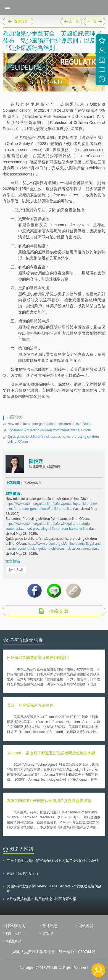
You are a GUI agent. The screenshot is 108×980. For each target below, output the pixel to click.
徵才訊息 (50, 926)
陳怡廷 (36, 461)
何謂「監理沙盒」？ (23, 873)
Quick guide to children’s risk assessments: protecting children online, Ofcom (53, 439)
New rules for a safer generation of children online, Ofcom (50, 424)
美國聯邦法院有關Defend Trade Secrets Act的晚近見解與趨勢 (54, 889)
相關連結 (14, 941)
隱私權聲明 (16, 926)
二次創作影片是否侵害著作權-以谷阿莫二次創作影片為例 (52, 861)
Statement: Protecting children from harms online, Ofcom (49, 430)
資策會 (48, 933)
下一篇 (94, 21)
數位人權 (16, 570)
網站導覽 (86, 926)
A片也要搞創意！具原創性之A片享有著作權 (42, 899)
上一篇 (71, 21)
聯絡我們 (14, 933)
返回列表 (21, 21)
